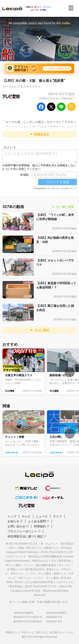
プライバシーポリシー (24, 531)
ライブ (57, 516)
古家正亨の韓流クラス (19, 375)
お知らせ (15, 521)
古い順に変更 (63, 207)
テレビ (26, 516)
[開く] (71, 8)
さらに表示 (40, 330)
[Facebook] (41, 107)
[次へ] (70, 372)
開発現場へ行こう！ (62, 375)
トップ (12, 516)
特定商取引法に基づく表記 (27, 536)
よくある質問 (39, 521)
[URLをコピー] (71, 107)
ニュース (42, 516)
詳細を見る (40, 134)
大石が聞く (56, 437)
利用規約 (42, 526)
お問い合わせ (18, 526)
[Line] (61, 107)
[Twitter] (51, 107)
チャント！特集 (15, 437)
